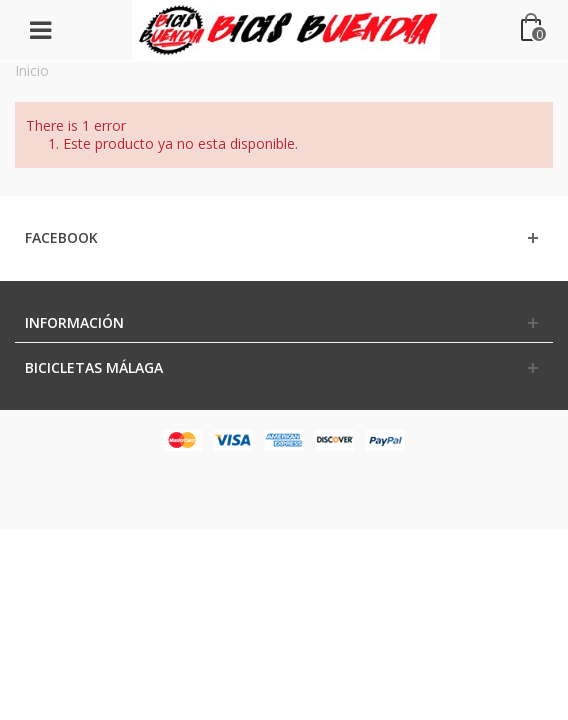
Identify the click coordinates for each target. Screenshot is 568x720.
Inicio (32, 70)
